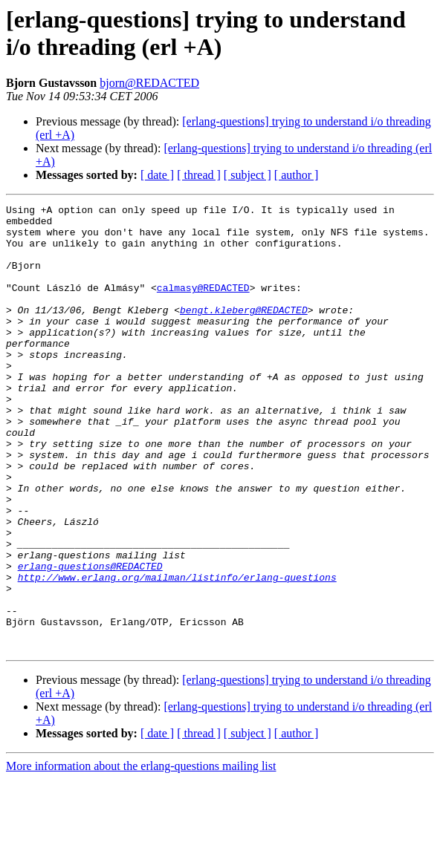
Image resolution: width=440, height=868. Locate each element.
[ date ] (157, 175)
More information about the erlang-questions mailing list (141, 855)
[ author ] (297, 175)
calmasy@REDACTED (203, 305)
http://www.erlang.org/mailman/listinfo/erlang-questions (177, 653)
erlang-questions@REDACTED (90, 639)
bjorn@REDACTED (149, 83)
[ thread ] (199, 175)
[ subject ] (247, 175)
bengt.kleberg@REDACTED (244, 332)
